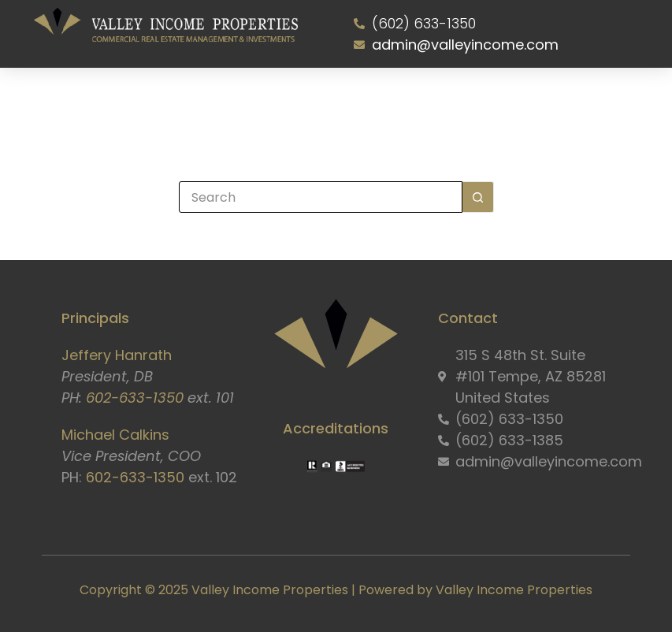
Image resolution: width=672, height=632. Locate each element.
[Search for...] (321, 197)
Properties (286, 101)
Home (103, 101)
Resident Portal (464, 101)
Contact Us (547, 101)
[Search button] (478, 197)
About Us (155, 101)
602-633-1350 (135, 398)
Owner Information (369, 101)
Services (222, 101)
